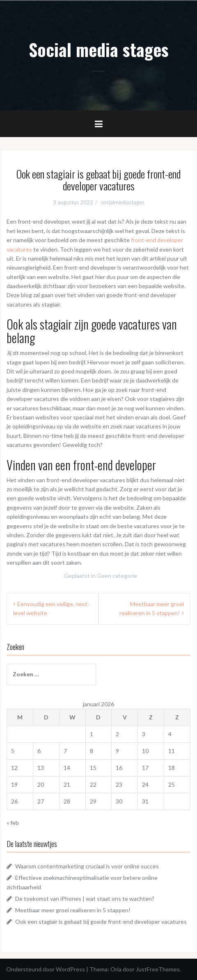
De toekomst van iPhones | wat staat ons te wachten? (85, 899)
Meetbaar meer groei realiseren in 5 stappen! (73, 910)
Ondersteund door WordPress (46, 969)
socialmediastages (123, 202)
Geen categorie (117, 576)
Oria (116, 969)
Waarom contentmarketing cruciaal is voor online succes (87, 866)
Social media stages (99, 49)
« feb (13, 823)
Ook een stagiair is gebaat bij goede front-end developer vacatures (101, 922)
